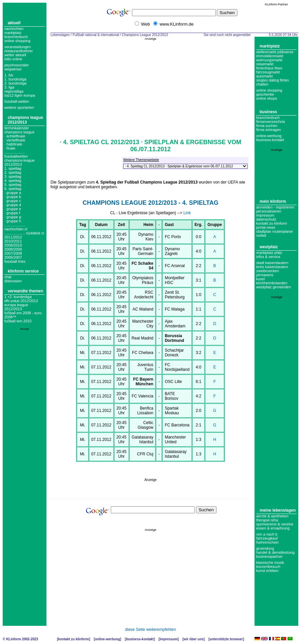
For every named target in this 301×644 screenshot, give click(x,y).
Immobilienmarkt (270, 56)
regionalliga (14, 91)
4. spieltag (13, 181)
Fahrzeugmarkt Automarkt (268, 74)
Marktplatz (13, 33)
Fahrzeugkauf (267, 538)
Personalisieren (269, 211)
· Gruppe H (13, 221)
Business (268, 112)
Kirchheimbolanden (272, 283)
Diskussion (13, 281)
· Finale (10, 148)
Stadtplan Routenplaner (275, 231)
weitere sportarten (19, 107)
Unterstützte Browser (226, 639)
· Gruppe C (13, 201)
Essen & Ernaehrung (273, 528)
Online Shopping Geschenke (269, 92)
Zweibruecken (267, 271)
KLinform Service (23, 271)
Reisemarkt (265, 64)
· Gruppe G (13, 217)
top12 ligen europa (20, 95)
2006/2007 (13, 257)
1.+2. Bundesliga (18, 297)
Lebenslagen (60, 35)
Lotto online (13, 59)
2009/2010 (13, 245)
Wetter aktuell (15, 55)
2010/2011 (13, 241)
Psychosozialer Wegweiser (17, 67)
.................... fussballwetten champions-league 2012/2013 (20, 158)
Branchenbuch (16, 37)
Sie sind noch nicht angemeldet (227, 35)
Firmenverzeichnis (271, 122)
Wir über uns (193, 639)
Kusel (261, 279)
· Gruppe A (13, 193)
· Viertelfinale (15, 140)
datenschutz (266, 219)
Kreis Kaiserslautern (272, 267)
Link (187, 213)
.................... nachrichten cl (16, 227)
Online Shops (267, 98)
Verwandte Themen (25, 291)
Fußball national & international (96, 35)
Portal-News (266, 227)
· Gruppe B (13, 197)
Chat (8, 277)
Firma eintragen (269, 130)
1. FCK (9, 75)
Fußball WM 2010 (18, 321)
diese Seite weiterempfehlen (151, 630)
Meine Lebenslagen (278, 510)
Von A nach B (267, 534)
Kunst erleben (267, 571)
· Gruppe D (13, 205)
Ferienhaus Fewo (269, 68)
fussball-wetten (17, 101)
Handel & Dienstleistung (275, 552)
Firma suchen (267, 126)
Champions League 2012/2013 (25, 120)
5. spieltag (13, 185)
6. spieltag (13, 189)
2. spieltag (13, 172)
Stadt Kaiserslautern (272, 263)
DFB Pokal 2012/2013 (21, 301)
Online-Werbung (269, 136)
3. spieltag (13, 176)
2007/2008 (13, 253)
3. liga (9, 87)
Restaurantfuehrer (19, 51)
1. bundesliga (15, 79)
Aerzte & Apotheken (272, 516)
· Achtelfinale (15, 136)
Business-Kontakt (140, 639)
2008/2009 (13, 249)
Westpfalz (269, 247)
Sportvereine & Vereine (275, 524)
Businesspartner (269, 556)
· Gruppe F (12, 213)
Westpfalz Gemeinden (274, 287)
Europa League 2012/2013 (16, 307)
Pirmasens (265, 275)
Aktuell (14, 23)
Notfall (261, 235)
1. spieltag (13, 168)
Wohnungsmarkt (269, 60)
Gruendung (265, 548)
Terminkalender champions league (19, 130)
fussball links (15, 261)
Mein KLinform (273, 201)
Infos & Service (268, 257)
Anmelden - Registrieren (275, 207)
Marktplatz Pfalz (269, 253)
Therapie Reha (267, 520)
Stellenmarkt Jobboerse (275, 52)
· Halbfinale (13, 144)
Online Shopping (17, 41)
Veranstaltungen (18, 47)
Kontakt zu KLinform (272, 223)
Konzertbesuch (268, 567)
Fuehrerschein (267, 542)
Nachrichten (14, 29)
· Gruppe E (13, 209)
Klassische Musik (270, 562)
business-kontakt (270, 140)
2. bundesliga (15, 83)
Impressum (265, 215)
